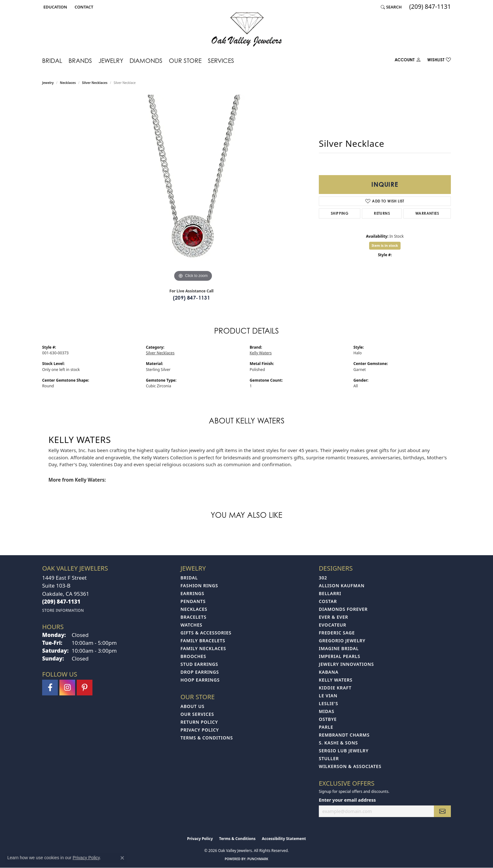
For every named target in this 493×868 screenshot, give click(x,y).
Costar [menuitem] (328, 601)
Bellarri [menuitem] (330, 593)
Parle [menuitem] (326, 727)
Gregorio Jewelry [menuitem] (342, 641)
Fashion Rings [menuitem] (199, 586)
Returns (382, 213)
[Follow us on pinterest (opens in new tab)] (85, 688)
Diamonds (146, 61)
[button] (55, 7)
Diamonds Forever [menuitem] (343, 609)
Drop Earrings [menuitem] (200, 672)
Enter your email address (347, 800)
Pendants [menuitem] (193, 601)
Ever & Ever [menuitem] (333, 617)
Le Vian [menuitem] (328, 696)
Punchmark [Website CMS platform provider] (258, 859)
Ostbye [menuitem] (328, 719)
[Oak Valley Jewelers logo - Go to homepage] (247, 29)
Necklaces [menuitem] (194, 609)
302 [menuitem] (323, 578)
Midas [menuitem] (327, 711)
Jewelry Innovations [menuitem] (346, 664)
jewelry (48, 83)
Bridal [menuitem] (189, 578)
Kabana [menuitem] (329, 672)
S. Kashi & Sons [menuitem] (338, 743)
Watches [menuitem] (191, 625)
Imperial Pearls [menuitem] (340, 656)
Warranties (427, 213)
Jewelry (111, 61)
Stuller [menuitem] (329, 758)
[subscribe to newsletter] (442, 811)
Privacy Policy (200, 730)
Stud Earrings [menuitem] (199, 664)
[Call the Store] (61, 602)
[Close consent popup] (122, 858)
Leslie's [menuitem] (328, 703)
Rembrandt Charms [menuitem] (344, 735)
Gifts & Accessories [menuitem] (206, 633)
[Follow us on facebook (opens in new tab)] (50, 688)
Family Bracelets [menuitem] (203, 641)
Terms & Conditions (207, 738)
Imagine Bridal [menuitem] (339, 648)
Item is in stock (385, 245)
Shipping (340, 213)
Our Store (185, 61)
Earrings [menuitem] (192, 593)
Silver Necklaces (95, 83)
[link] (83, 7)
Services (221, 61)
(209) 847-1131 (192, 298)
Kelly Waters (261, 353)
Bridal (52, 61)
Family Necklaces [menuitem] (203, 648)
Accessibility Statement (284, 839)
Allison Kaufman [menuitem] (342, 586)
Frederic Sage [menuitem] (337, 633)
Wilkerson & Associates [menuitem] (350, 766)
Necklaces (68, 83)
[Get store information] (63, 610)
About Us (192, 706)
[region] (193, 189)
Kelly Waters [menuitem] (336, 680)
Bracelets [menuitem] (193, 617)
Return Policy (199, 722)
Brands (80, 61)
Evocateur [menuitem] (332, 625)
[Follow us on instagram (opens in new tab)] (67, 688)
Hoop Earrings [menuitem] (200, 680)
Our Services (197, 714)
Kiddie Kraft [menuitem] (335, 688)
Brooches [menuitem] (193, 656)
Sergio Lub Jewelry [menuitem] (344, 751)
